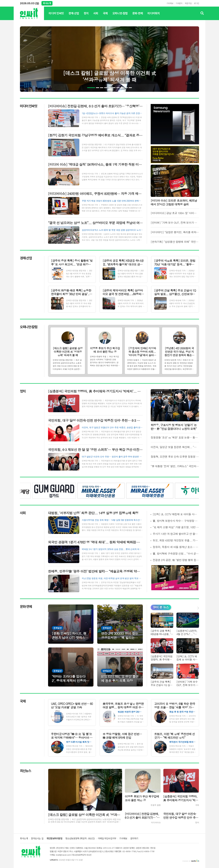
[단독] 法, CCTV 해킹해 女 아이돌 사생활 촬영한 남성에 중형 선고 (176, 514)
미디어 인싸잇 (56, 16)
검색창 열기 (202, 13)
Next (189, 59)
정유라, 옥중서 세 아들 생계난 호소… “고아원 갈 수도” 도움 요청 (176, 547)
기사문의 (179, 3)
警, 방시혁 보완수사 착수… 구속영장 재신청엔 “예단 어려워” (176, 521)
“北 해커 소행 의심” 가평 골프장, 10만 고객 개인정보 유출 (176, 527)
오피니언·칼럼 (120, 16)
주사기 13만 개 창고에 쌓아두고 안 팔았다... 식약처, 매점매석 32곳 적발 (176, 534)
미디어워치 (154, 16)
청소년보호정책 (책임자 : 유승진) (80, 839)
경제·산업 (74, 16)
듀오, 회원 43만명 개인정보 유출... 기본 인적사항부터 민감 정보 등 (176, 540)
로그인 (197, 3)
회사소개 (47, 3)
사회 (96, 16)
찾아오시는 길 (37, 839)
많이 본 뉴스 (161, 607)
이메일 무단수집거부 (107, 839)
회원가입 (188, 3)
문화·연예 (138, 16)
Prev (30, 59)
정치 (86, 16)
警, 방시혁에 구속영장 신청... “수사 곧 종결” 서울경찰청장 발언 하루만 (176, 554)
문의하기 (134, 839)
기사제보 (170, 3)
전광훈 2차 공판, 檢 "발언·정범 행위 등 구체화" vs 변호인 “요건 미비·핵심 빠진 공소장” (176, 560)
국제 (105, 16)
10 (130, 88)
